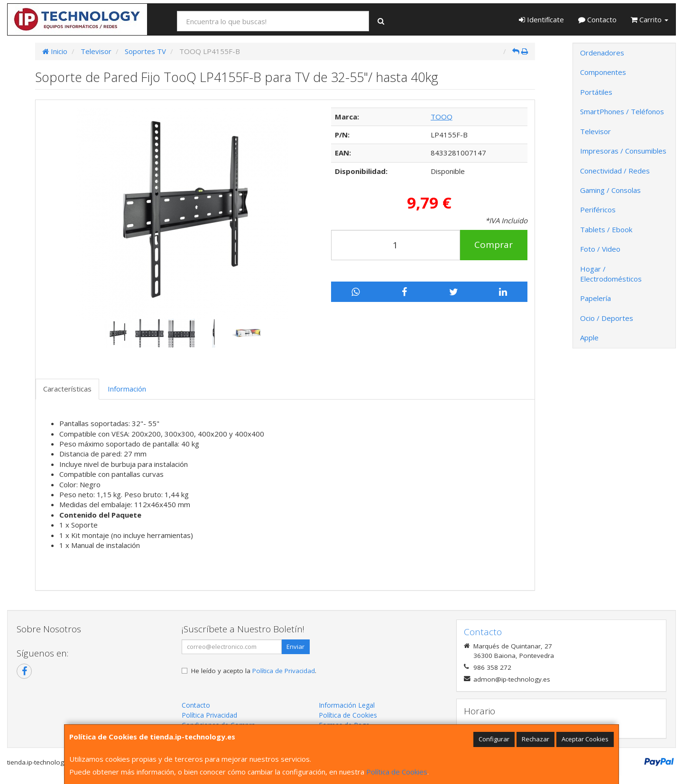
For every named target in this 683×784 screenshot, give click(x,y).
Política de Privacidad (284, 671)
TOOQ (442, 117)
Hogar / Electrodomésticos (611, 274)
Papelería (595, 298)
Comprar (494, 245)
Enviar (295, 647)
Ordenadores (602, 53)
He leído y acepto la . (254, 671)
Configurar (494, 739)
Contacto (597, 19)
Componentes (603, 72)
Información (127, 389)
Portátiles (596, 92)
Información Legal (347, 705)
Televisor (595, 131)
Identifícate (541, 19)
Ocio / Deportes (607, 318)
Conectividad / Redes (615, 171)
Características (67, 389)
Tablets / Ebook (606, 229)
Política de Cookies (397, 772)
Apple (589, 337)
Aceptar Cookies (585, 739)
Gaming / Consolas (610, 190)
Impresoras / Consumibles (623, 151)
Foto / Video (600, 249)
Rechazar (535, 739)
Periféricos (598, 210)
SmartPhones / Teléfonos (622, 111)
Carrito (650, 19)
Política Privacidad (209, 715)
